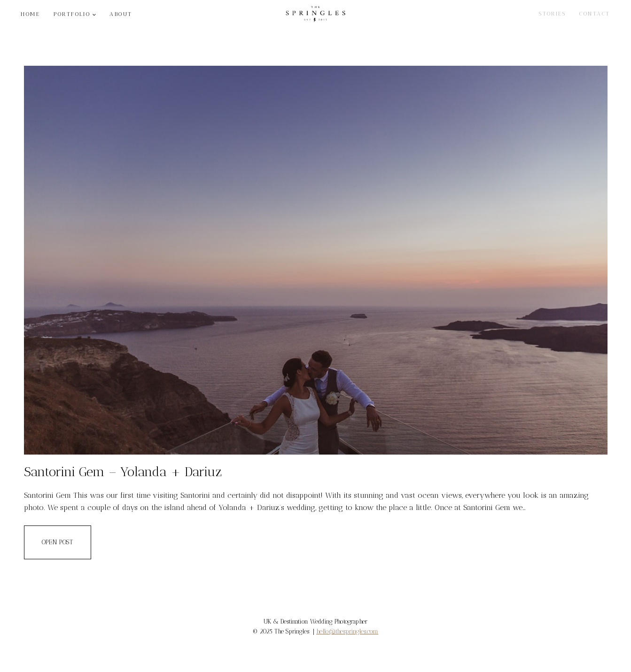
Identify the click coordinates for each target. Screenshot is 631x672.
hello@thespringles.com (347, 631)
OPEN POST (66, 548)
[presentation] (316, 260)
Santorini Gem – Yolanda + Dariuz (123, 472)
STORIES (552, 14)
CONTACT (595, 14)
